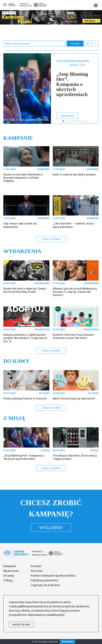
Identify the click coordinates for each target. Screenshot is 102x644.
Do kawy (16, 361)
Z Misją (8, 580)
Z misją (14, 418)
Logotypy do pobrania (45, 585)
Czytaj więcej (67, 116)
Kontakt (36, 566)
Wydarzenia (22, 251)
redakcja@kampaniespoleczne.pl (30, 606)
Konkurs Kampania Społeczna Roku (53, 576)
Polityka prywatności (44, 580)
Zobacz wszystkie (51, 239)
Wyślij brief (51, 527)
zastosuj (75, 44)
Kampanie (18, 138)
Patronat (37, 571)
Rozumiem (67, 642)
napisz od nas (21, 624)
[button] (95, 5)
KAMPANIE (43, 169)
